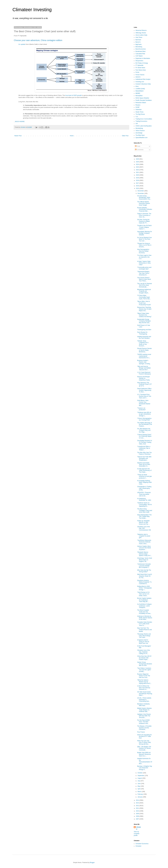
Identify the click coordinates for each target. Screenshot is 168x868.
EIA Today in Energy (142, 63)
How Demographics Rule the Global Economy (143, 251)
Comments (139, 150)
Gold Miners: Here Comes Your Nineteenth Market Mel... (144, 403)
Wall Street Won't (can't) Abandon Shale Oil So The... (145, 576)
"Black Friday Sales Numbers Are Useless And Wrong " (145, 315)
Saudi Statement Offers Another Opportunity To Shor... (144, 390)
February (140, 794)
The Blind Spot (140, 135)
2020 (138, 175)
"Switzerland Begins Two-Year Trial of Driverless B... (143, 273)
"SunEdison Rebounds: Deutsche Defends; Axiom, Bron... (144, 542)
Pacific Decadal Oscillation (144, 100)
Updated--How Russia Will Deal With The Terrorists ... (144, 716)
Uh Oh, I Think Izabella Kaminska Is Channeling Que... (144, 700)
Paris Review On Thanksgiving (142, 333)
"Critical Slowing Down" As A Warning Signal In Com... (144, 436)
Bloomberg (139, 47)
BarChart (138, 40)
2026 (138, 159)
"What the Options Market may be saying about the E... (144, 682)
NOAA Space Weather (142, 98)
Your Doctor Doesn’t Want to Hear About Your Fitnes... (144, 279)
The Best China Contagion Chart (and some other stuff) (145, 511)
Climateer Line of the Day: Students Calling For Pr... (144, 652)
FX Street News (140, 68)
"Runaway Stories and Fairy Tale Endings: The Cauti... (144, 636)
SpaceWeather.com (142, 138)
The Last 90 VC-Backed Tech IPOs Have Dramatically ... (144, 285)
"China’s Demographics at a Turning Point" (144, 419)
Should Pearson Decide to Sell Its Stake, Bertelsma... (144, 350)
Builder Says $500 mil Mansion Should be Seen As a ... (144, 754)
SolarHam (139, 110)
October (140, 773)
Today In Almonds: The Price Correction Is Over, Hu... (144, 215)
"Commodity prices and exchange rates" (144, 268)
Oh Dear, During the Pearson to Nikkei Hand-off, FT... (143, 221)
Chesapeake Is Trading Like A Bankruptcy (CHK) (144, 488)
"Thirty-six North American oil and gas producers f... (144, 476)
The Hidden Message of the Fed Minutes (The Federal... (145, 424)
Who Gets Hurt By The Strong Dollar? (144, 571)
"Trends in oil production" (142, 409)
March (140, 792)
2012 (138, 806)
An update (22, 44)
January (140, 797)
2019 (138, 178)
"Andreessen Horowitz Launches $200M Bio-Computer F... (144, 566)
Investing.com (140, 82)
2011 (138, 808)
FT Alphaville (139, 65)
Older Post (125, 136)
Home (72, 136)
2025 (138, 162)
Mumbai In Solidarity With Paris (143, 705)
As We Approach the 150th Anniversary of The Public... (144, 470)
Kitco (137, 86)
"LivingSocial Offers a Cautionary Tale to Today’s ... (144, 448)
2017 (138, 183)
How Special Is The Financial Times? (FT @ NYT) (144, 384)
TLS (137, 117)
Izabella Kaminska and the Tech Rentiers (144, 337)
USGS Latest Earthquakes (144, 126)
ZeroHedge (139, 133)
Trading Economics (141, 121)
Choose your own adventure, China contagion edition (38, 40)
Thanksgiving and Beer (144, 330)
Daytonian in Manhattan (143, 58)
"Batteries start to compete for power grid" (144, 536)
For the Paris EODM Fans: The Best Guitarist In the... (143, 722)
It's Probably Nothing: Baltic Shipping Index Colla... (144, 482)
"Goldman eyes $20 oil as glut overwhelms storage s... (144, 414)
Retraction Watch (141, 103)
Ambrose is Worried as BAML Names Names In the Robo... (145, 618)
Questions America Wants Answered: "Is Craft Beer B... (144, 582)
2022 (138, 170)
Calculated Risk (140, 54)
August (140, 778)
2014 (138, 800)
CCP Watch (139, 56)
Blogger (92, 863)
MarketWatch (140, 91)
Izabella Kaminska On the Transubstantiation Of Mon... (145, 761)
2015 (138, 188)
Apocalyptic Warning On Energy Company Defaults (145, 233)
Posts (138, 146)
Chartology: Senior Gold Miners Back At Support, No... (145, 560)
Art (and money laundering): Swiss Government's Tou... (144, 197)
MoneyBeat (139, 96)
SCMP (138, 107)
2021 (138, 172)
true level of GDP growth (74, 95)
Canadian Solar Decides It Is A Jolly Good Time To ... (145, 624)
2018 (138, 180)
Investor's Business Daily (143, 84)
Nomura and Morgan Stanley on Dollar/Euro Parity (144, 378)
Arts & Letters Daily (141, 35)
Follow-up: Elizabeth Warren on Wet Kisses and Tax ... (143, 522)
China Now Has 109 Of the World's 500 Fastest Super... (144, 658)
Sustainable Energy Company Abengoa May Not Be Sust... (144, 321)
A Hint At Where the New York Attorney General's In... (144, 688)
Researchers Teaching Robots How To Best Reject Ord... (144, 309)
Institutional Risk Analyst (143, 79)
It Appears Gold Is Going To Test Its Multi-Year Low (143, 642)
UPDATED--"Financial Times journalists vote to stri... (144, 494)
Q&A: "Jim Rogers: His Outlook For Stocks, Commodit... (144, 748)
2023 (138, 167)
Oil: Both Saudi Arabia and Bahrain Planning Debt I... (145, 694)
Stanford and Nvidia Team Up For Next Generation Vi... (144, 465)
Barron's (138, 42)
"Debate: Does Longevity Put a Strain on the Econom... (143, 343)
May (139, 786)
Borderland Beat (140, 51)
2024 (138, 164)
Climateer (138, 846)
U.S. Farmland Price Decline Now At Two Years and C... (144, 396)
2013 (138, 803)
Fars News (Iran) (141, 70)
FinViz (137, 72)
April (139, 789)
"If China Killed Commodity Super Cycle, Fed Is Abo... (144, 297)
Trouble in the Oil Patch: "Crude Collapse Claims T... (145, 227)
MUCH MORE (20, 122)
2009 (138, 814)
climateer (138, 828)
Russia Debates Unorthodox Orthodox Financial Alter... (145, 209)
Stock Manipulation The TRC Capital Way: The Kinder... (144, 516)
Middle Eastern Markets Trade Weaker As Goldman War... (144, 710)
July (139, 781)
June (139, 784)
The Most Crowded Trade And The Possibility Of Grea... (144, 612)
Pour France (141, 732)
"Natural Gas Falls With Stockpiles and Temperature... (144, 458)
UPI (137, 124)
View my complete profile (137, 834)
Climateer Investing (32, 10)
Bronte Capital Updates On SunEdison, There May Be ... (144, 600)
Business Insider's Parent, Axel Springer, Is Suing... (144, 362)
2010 (138, 811)
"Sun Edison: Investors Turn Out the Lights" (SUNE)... (144, 670)
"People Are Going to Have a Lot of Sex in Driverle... (144, 245)
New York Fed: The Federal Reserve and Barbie (144, 630)
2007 (138, 819)
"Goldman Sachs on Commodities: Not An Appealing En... (145, 504)
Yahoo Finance (140, 131)
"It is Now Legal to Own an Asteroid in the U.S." (144, 257)
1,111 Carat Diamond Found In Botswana (144, 373)
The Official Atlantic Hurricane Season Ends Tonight (144, 203)
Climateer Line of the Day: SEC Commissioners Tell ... (144, 529)
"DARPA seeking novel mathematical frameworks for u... (144, 356)
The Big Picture (140, 114)
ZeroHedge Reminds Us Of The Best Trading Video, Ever (145, 442)
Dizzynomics (139, 61)
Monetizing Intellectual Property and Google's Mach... (144, 291)
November (141, 193)
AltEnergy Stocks (141, 33)
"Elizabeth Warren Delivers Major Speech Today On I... (144, 554)
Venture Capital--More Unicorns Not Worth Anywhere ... (144, 548)
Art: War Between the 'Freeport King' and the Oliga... (144, 430)
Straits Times (139, 112)
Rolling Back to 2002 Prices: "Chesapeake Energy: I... (144, 588)
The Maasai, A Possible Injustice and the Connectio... (144, 728)
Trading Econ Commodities (144, 119)
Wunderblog (139, 128)
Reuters (138, 105)
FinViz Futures (140, 75)
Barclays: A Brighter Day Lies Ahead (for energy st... (145, 768)
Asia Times (139, 37)
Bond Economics (141, 49)
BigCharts (139, 44)
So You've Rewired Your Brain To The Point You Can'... (145, 239)
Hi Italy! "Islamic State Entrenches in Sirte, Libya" (144, 263)
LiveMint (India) (140, 89)
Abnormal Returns (141, 30)
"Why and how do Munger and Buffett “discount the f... (144, 368)
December (141, 191)
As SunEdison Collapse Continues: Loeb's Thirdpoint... (144, 606)
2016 (138, 186)
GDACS (138, 77)
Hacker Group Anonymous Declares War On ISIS (145, 664)
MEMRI (138, 93)
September (141, 776)
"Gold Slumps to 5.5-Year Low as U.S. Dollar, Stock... (144, 594)
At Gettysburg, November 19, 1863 (144, 499)
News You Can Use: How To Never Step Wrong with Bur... (144, 742)
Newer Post (18, 136)
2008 (138, 816)
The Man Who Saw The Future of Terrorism (144, 453)
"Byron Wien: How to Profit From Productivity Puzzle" (144, 303)
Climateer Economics (142, 844)
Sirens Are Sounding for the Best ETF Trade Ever (144, 736)
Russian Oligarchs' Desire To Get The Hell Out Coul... (144, 676)
